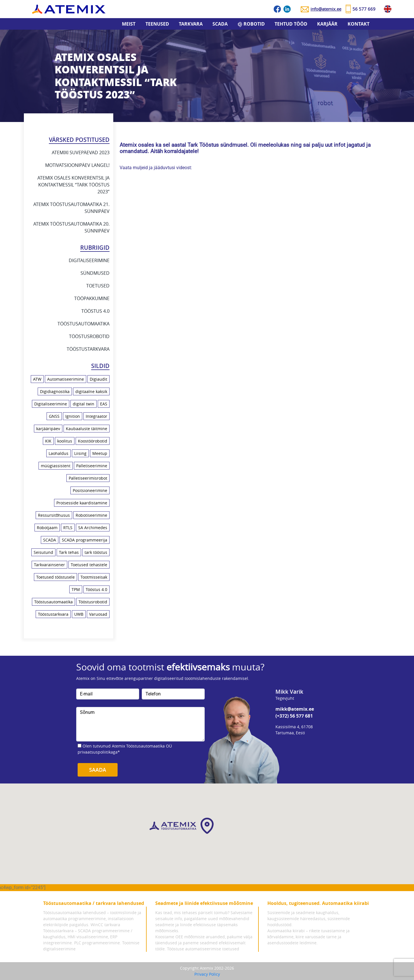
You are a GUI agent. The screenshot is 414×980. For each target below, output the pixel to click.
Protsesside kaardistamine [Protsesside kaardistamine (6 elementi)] (82, 503)
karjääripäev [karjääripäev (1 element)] (48, 429)
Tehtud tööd (291, 24)
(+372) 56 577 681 (294, 716)
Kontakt (359, 24)
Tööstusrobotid (89, 336)
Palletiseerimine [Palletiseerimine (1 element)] (92, 466)
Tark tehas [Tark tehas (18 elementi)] (69, 552)
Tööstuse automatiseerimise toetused (203, 949)
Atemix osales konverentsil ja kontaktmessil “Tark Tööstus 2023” (73, 185)
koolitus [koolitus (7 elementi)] (65, 441)
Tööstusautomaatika (84, 324)
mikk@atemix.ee (295, 709)
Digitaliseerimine (89, 260)
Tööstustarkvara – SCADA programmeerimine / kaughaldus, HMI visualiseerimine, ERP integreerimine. (88, 937)
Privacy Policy (207, 974)
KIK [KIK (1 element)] (48, 441)
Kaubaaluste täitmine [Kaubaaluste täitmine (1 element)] (87, 429)
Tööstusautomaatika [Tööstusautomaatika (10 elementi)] (53, 602)
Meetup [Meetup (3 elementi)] (100, 453)
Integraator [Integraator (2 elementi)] (96, 416)
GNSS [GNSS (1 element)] (54, 416)
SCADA (220, 24)
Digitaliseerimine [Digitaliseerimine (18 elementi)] (51, 404)
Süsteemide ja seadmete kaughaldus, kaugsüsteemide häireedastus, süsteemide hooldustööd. (309, 919)
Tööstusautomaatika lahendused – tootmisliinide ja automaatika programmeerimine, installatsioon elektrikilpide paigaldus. (92, 919)
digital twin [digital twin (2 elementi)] (84, 404)
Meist (129, 24)
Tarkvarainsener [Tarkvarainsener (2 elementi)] (49, 565)
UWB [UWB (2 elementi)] (79, 614)
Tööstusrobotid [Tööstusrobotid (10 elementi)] (93, 602)
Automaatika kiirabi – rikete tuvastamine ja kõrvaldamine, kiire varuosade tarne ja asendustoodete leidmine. (308, 937)
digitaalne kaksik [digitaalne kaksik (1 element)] (91, 391)
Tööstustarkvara (88, 349)
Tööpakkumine (92, 298)
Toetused (98, 286)
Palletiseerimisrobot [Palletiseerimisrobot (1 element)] (88, 478)
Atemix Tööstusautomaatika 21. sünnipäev (71, 208)
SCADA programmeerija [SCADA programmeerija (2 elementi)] (85, 540)
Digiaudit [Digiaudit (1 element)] (98, 379)
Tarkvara (191, 24)
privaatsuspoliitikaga (98, 752)
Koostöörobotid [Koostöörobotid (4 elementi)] (93, 441)
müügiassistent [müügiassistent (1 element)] (56, 466)
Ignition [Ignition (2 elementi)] (73, 416)
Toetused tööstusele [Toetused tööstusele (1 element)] (55, 577)
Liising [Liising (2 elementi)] (80, 453)
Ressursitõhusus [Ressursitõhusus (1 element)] (54, 515)
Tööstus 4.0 (95, 311)
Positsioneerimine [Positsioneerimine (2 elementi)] (90, 490)
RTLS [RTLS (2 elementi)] (68, 528)
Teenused (157, 24)
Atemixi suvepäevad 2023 (81, 152)
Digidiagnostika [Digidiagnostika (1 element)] (55, 391)
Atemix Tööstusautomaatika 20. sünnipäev (71, 227)
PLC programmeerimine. (98, 943)
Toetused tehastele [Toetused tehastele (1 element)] (89, 565)
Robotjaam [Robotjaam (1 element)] (47, 528)
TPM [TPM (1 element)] (76, 589)
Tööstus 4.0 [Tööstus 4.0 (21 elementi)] (96, 589)
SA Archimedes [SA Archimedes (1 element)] (93, 528)
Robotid (254, 24)
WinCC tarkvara (105, 925)
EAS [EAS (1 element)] (104, 404)
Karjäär (327, 24)
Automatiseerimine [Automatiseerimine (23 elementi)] (66, 379)
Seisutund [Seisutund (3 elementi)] (43, 552)
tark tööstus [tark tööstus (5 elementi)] (96, 552)
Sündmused (95, 273)
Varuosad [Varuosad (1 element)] (98, 614)
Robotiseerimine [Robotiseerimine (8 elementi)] (91, 515)
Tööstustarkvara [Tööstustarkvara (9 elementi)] (53, 614)
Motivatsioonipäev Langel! (77, 165)
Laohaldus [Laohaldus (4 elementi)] (59, 453)
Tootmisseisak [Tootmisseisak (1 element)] (94, 577)
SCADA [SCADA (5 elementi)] (50, 540)
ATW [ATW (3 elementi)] (37, 379)
